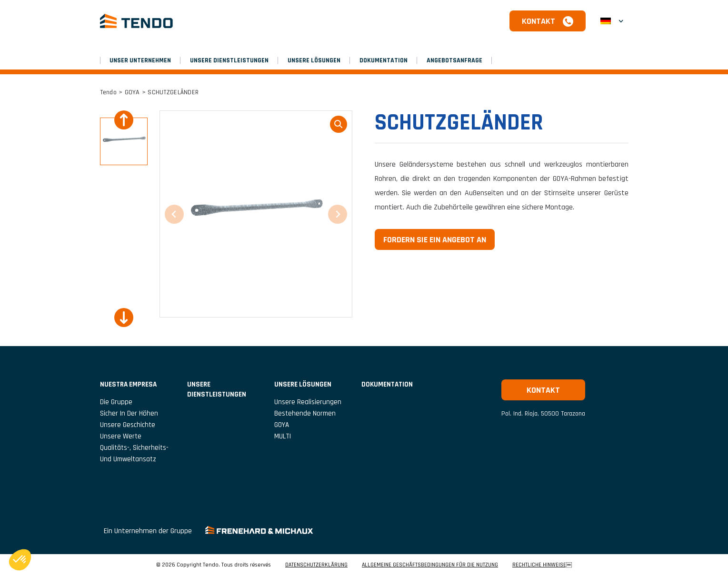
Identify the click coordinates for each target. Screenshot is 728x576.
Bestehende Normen (305, 413)
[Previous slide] (124, 120)
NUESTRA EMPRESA (128, 384)
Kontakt (539, 21)
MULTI (283, 436)
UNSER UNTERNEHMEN (140, 60)
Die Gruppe (116, 402)
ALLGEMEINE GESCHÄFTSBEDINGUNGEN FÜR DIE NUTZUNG (430, 565)
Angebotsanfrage (454, 60)
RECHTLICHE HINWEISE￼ (542, 565)
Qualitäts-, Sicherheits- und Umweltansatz (134, 453)
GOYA (132, 92)
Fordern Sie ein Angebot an (435, 240)
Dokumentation (384, 60)
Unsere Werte (121, 436)
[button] (612, 21)
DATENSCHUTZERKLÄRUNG (316, 565)
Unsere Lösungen (314, 60)
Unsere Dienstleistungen (229, 60)
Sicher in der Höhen (129, 413)
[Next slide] (124, 318)
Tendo (108, 92)
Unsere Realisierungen (308, 402)
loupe (339, 124)
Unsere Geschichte (128, 425)
